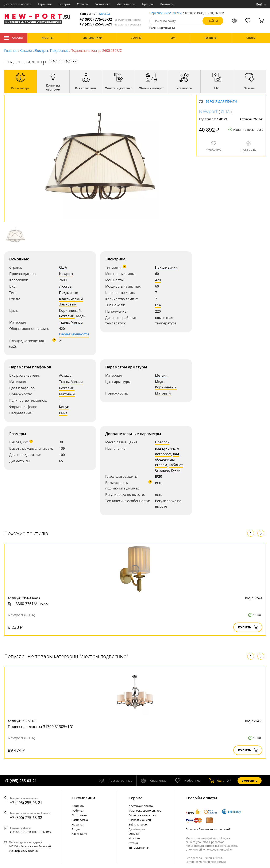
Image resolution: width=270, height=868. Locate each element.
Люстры (41, 51)
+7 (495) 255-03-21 (110, 24)
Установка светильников (145, 811)
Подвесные (59, 51)
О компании (83, 798)
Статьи (133, 843)
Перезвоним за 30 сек (165, 13)
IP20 (159, 476)
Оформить (250, 781)
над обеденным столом (167, 459)
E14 (158, 305)
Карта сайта (79, 834)
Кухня (176, 470)
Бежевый (67, 316)
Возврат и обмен (140, 820)
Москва (105, 14)
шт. (217, 781)
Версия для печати (221, 102)
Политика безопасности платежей (208, 829)
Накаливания (166, 267)
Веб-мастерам (138, 824)
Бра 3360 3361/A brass (28, 604)
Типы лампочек (139, 848)
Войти (261, 4)
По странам (79, 815)
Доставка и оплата (18, 4)
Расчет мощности (74, 334)
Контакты (167, 4)
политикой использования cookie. (210, 849)
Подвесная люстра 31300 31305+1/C (40, 727)
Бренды (148, 4)
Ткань (64, 322)
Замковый (68, 304)
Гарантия (45, 4)
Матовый (67, 394)
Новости (134, 838)
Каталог (14, 38)
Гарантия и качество (142, 815)
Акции (76, 829)
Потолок (162, 442)
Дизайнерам (126, 4)
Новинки (78, 824)
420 (158, 280)
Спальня (162, 470)
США (63, 267)
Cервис (135, 798)
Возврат (64, 4)
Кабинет (176, 465)
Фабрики (78, 811)
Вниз (63, 413)
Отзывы (83, 4)
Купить (248, 627)
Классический (71, 299)
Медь (160, 382)
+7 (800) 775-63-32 (110, 19)
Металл (77, 322)
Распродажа (80, 820)
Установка (103, 4)
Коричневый (166, 387)
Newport (66, 274)
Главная (11, 51)
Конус (64, 407)
